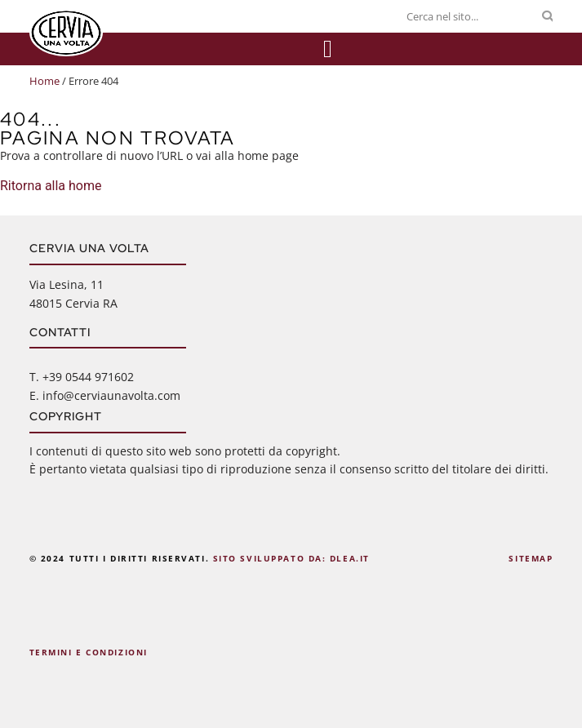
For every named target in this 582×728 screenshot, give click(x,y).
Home (44, 81)
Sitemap (531, 558)
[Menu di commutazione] (328, 49)
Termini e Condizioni (89, 652)
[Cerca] (547, 16)
